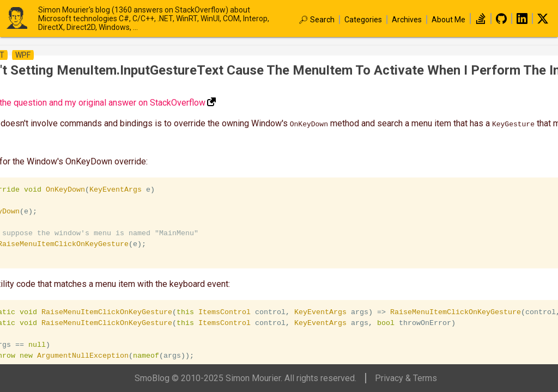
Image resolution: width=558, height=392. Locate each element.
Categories (363, 20)
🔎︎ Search (317, 20)
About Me (448, 20)
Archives (407, 20)
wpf (23, 55)
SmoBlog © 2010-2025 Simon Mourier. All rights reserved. (245, 378)
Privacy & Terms (406, 378)
